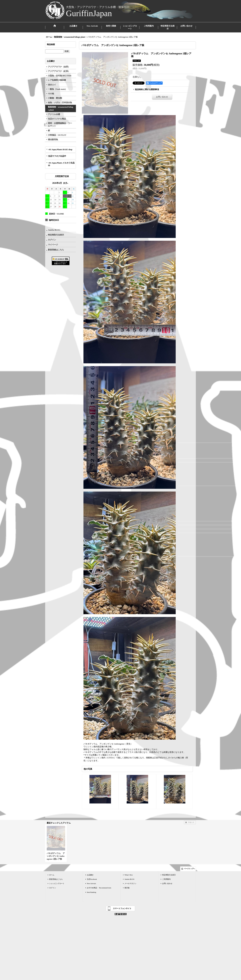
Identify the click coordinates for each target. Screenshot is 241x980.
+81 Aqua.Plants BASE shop (60, 149)
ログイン (52, 240)
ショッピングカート (57, 883)
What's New (129, 875)
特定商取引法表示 (56, 235)
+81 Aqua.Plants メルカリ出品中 (61, 164)
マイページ (53, 245)
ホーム (52, 875)
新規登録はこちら (56, 250)
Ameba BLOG (54, 230)
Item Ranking (91, 892)
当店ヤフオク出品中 (58, 156)
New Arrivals (91, 883)
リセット (191, 822)
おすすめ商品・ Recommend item (99, 888)
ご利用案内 (166, 879)
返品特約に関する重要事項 (147, 89)
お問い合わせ (162, 97)
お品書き (90, 875)
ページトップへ (190, 869)
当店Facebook (92, 879)
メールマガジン (130, 883)
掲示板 (127, 888)
